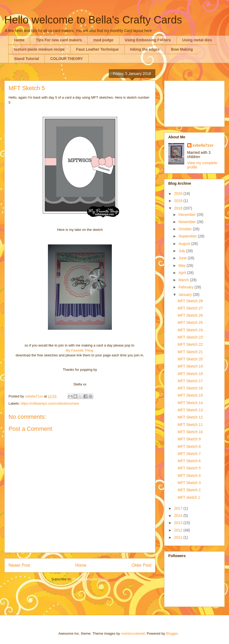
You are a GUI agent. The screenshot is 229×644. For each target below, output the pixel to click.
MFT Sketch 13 (190, 410)
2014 (179, 516)
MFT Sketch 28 (190, 301)
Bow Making (182, 49)
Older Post (141, 565)
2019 (179, 201)
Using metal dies (197, 40)
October (186, 229)
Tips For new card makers (59, 40)
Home (19, 40)
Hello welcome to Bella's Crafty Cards (93, 20)
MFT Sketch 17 (190, 381)
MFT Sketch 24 (190, 330)
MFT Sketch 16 (190, 388)
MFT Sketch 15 (190, 395)
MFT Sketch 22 (190, 344)
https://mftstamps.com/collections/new (50, 403)
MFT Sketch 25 (190, 323)
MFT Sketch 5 (189, 468)
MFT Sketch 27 (190, 308)
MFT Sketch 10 (190, 432)
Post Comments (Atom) (90, 579)
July (182, 251)
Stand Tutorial (26, 59)
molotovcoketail (133, 633)
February (186, 287)
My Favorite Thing (79, 350)
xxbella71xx (203, 145)
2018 (179, 208)
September (188, 236)
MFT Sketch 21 (190, 352)
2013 (179, 523)
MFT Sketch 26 (190, 315)
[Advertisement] (194, 103)
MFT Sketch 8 (189, 446)
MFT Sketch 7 (189, 454)
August (185, 244)
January (186, 295)
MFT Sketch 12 (190, 417)
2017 (179, 508)
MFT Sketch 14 (190, 403)
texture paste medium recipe (39, 49)
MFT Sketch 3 (189, 483)
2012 (179, 530)
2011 (179, 537)
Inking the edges (145, 49)
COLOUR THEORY (67, 59)
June (183, 258)
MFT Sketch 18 (190, 374)
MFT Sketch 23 (190, 337)
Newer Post (19, 565)
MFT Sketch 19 (190, 366)
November (187, 222)
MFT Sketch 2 (189, 490)
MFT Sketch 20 (190, 359)
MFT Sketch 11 (190, 425)
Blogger (172, 633)
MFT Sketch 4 (189, 476)
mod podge (103, 40)
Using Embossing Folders (148, 40)
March (184, 280)
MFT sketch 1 (189, 497)
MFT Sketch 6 (189, 461)
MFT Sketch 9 (189, 439)
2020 (179, 194)
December (187, 215)
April (183, 273)
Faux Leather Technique (97, 49)
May (182, 265)
